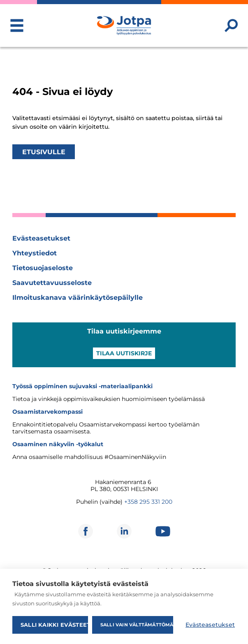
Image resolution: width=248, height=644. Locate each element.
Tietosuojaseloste (43, 268)
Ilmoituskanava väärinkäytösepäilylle (78, 298)
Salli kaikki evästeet (54, 625)
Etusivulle (44, 152)
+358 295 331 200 (148, 502)
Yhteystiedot (35, 253)
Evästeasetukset (41, 238)
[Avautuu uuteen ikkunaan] (86, 531)
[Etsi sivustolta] (231, 25)
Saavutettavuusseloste (52, 283)
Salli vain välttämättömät (137, 625)
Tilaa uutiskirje (124, 353)
